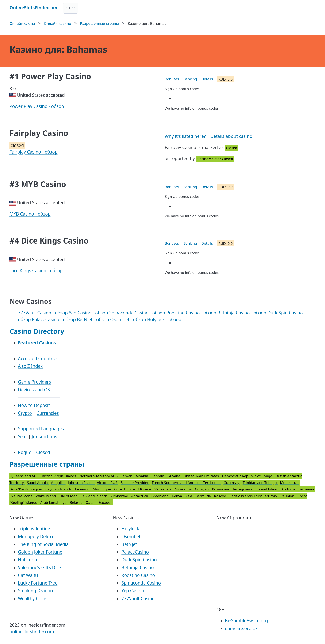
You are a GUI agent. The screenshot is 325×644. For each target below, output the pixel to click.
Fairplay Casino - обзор (33, 152)
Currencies (48, 413)
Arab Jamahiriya (54, 502)
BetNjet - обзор (93, 319)
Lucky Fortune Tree (38, 583)
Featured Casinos (37, 343)
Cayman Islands (59, 489)
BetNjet (129, 544)
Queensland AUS (25, 476)
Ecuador (105, 502)
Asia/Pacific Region (27, 489)
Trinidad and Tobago (260, 483)
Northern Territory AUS (99, 476)
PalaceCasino (135, 552)
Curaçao (202, 489)
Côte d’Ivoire (125, 489)
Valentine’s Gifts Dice (39, 567)
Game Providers (35, 382)
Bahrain (158, 476)
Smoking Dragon (35, 591)
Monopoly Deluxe (36, 536)
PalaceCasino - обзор (54, 319)
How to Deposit (34, 405)
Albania (142, 476)
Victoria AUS (108, 483)
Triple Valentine (34, 529)
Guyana (174, 476)
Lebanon (83, 489)
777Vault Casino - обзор (43, 313)
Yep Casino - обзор (89, 313)
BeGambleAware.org (246, 621)
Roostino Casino (138, 575)
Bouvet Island (267, 489)
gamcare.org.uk (241, 628)
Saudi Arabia (38, 483)
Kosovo (220, 496)
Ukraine (145, 489)
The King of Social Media (43, 544)
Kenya (177, 496)
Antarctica (140, 496)
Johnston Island (81, 483)
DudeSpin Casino (139, 560)
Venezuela (163, 489)
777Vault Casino (138, 598)
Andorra (289, 489)
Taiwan (127, 476)
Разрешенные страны (47, 464)
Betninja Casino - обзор (242, 313)
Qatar (91, 502)
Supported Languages (41, 429)
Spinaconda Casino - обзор (138, 313)
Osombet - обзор (129, 319)
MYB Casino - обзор (30, 214)
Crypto (25, 413)
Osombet (131, 536)
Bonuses (172, 79)
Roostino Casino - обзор (192, 313)
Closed (43, 452)
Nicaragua (184, 489)
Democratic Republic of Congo (248, 476)
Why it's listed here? (185, 136)
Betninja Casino (137, 567)
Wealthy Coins (33, 598)
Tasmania (306, 489)
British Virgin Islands (59, 476)
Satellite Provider (135, 483)
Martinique (102, 489)
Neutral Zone (22, 496)
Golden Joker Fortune (40, 552)
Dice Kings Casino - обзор (36, 271)
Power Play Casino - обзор (37, 106)
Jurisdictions (45, 437)
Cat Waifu (28, 575)
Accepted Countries (38, 358)
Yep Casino (133, 591)
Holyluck (130, 529)
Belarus (76, 502)
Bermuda (204, 496)
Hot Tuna (27, 560)
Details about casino (231, 136)
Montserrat (289, 483)
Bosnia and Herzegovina (232, 489)
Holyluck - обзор (164, 319)
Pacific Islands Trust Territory (254, 496)
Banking (190, 79)
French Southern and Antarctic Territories (186, 483)
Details (207, 79)
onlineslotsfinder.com (32, 632)
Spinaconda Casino (141, 583)
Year (22, 437)
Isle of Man (69, 496)
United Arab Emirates (202, 476)
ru (68, 8)
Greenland (160, 496)
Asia (189, 496)
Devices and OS (34, 390)
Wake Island (46, 496)
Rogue (25, 452)
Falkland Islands (95, 496)
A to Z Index (30, 366)
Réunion (288, 496)
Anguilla (58, 483)
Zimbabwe (120, 496)
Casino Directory (37, 331)
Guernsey (232, 483)
